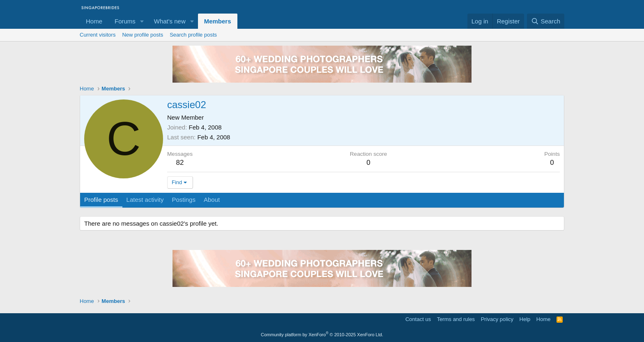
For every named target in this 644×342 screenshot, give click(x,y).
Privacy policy (497, 319)
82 (180, 163)
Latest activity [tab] (145, 200)
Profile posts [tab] (101, 200)
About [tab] (212, 200)
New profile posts (143, 35)
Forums (125, 21)
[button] (142, 21)
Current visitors (98, 35)
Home (94, 21)
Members (218, 21)
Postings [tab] (184, 200)
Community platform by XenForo (322, 335)
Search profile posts (193, 35)
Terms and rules (456, 319)
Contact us (418, 319)
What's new (170, 21)
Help (525, 319)
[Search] (546, 21)
